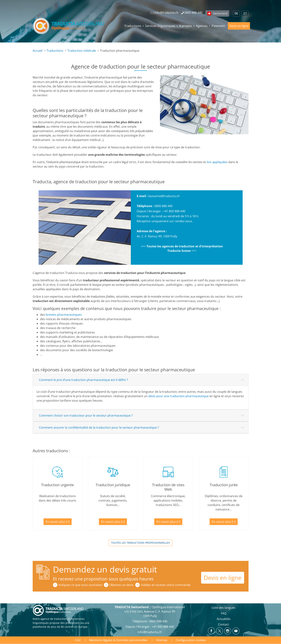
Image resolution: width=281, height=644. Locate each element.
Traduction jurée (224, 485)
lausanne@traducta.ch (164, 196)
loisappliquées (217, 162)
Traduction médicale (82, 51)
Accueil (38, 51)
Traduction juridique (113, 485)
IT (245, 14)
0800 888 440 (163, 206)
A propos (186, 26)
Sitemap (162, 640)
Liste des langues (224, 608)
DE (236, 14)
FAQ (224, 613)
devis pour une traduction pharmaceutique (179, 396)
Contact (224, 624)
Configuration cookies (191, 640)
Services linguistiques (160, 26)
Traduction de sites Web (168, 487)
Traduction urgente (57, 485)
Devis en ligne (239, 26)
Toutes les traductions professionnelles (140, 543)
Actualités (224, 619)
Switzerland (220, 13)
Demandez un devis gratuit (105, 569)
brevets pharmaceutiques (64, 315)
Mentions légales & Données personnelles (118, 640)
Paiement (218, 26)
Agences (202, 26)
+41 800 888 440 (174, 211)
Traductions (133, 26)
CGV (78, 640)
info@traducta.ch (150, 632)
